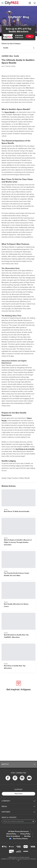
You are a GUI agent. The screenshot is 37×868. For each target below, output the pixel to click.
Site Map (27, 836)
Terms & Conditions (13, 836)
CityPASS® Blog (7, 56)
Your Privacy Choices (18, 839)
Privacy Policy (25, 834)
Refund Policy (11, 834)
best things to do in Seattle (25, 449)
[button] (18, 764)
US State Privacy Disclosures (18, 831)
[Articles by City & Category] (18, 48)
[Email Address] (18, 821)
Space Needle (10, 112)
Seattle (17, 56)
